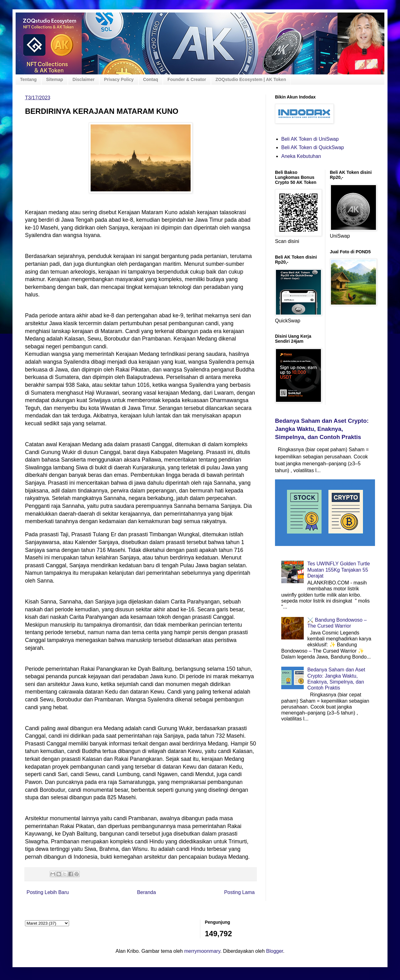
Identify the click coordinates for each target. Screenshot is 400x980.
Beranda (146, 892)
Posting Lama (239, 892)
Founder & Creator (187, 79)
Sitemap (54, 79)
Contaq (151, 79)
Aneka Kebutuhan (301, 156)
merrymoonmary (202, 951)
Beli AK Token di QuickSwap (313, 147)
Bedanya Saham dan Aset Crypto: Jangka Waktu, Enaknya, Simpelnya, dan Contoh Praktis (322, 429)
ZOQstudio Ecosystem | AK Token (251, 79)
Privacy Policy (119, 79)
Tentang (28, 79)
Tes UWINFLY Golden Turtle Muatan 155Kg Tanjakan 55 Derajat (338, 570)
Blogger (275, 951)
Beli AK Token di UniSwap (310, 139)
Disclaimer (84, 79)
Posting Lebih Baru (48, 892)
